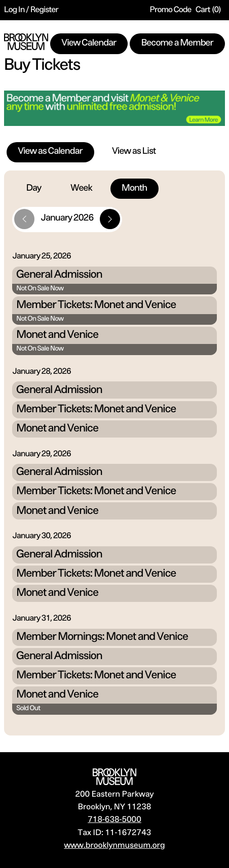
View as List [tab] (134, 152)
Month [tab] (134, 189)
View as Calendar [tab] (51, 152)
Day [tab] (34, 189)
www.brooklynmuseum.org (114, 846)
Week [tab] (82, 189)
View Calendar (89, 44)
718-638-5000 (114, 820)
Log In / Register (31, 10)
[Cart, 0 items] (208, 10)
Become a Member (177, 44)
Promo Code (171, 10)
